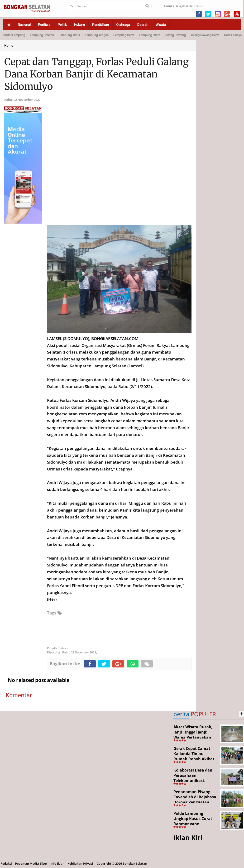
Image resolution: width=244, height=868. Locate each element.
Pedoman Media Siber (31, 863)
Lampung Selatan (42, 35)
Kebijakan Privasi (80, 863)
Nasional (24, 25)
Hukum (79, 25)
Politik (62, 25)
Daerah (143, 25)
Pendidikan (100, 25)
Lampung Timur (69, 35)
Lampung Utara (150, 35)
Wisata (161, 25)
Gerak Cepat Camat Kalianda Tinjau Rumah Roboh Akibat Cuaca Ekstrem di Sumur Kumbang (194, 759)
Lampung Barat (124, 35)
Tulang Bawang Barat (205, 35)
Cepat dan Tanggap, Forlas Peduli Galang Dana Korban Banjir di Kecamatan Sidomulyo (96, 74)
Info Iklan (57, 863)
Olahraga (123, 25)
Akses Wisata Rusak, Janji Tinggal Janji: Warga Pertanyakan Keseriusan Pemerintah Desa (193, 737)
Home (9, 45)
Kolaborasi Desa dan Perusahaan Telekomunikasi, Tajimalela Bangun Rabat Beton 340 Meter (195, 780)
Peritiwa (44, 25)
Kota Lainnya (233, 35)
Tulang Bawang (175, 35)
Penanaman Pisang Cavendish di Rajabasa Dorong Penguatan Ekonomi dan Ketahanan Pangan (195, 802)
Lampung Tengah (97, 35)
